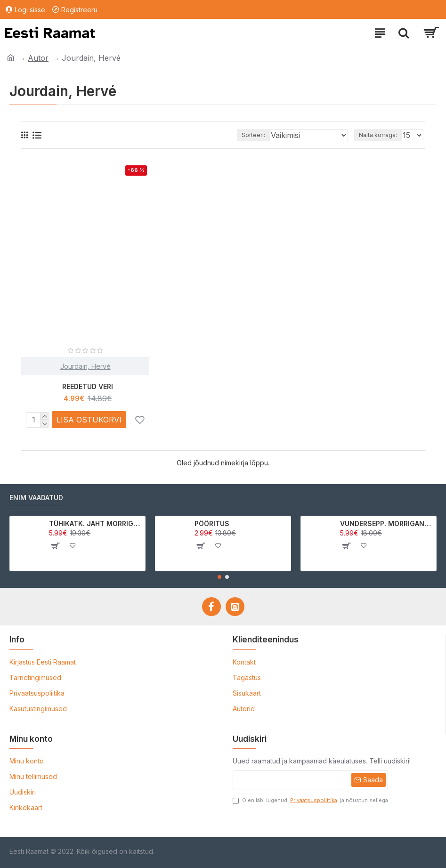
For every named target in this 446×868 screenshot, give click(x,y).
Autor (38, 58)
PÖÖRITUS (212, 523)
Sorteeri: (253, 135)
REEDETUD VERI (88, 386)
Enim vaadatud (36, 498)
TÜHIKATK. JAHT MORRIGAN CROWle (95, 523)
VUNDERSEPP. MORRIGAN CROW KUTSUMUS (386, 523)
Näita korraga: (378, 135)
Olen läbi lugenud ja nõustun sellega (310, 800)
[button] (219, 577)
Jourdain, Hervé (85, 366)
